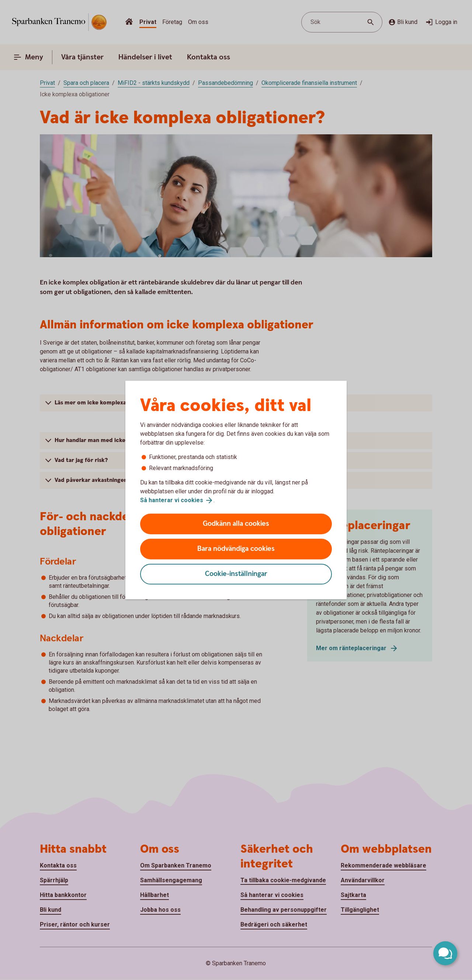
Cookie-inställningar (236, 574)
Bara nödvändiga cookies (236, 549)
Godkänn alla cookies (236, 524)
